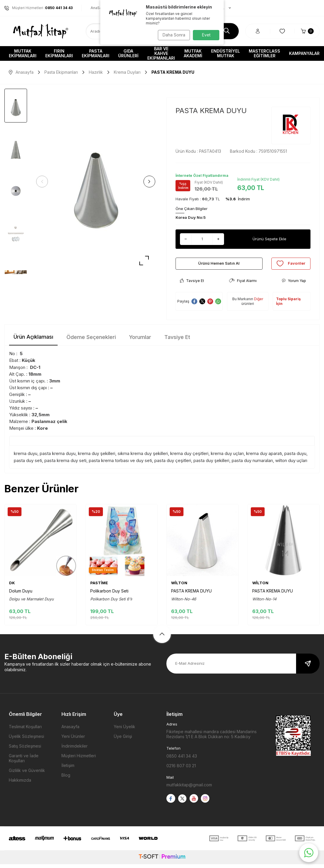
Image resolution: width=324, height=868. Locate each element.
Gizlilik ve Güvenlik (27, 774)
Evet (206, 35)
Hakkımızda (20, 784)
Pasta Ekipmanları (96, 53)
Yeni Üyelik (125, 731)
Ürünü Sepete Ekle (269, 239)
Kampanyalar (304, 53)
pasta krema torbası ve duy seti (120, 464)
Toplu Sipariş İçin (288, 305)
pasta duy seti (28, 464)
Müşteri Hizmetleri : (39, 8)
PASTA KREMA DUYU (191, 595)
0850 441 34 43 (182, 760)
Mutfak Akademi (193, 53)
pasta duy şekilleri (211, 464)
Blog (66, 779)
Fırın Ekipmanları (59, 53)
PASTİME (99, 587)
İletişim (68, 769)
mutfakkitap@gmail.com (189, 789)
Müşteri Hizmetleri (79, 760)
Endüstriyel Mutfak (226, 53)
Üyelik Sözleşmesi (26, 740)
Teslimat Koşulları (25, 731)
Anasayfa (21, 72)
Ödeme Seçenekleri (91, 341)
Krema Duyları (127, 72)
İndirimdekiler (75, 750)
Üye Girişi (123, 740)
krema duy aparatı (264, 457)
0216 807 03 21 (181, 770)
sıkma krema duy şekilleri (143, 457)
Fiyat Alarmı (243, 285)
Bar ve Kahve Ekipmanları (161, 53)
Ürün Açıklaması (33, 341)
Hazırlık (96, 72)
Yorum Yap (294, 285)
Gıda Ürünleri (128, 53)
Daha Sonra (172, 35)
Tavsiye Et (192, 285)
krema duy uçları (227, 457)
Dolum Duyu (21, 595)
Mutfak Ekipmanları (23, 53)
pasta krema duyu (58, 457)
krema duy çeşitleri (189, 457)
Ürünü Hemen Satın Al (219, 265)
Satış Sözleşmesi (25, 750)
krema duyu (26, 457)
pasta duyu (295, 457)
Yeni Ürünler (73, 740)
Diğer (259, 303)
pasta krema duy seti (65, 464)
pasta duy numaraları (252, 464)
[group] (96, 182)
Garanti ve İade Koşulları (24, 762)
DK (12, 587)
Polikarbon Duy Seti (109, 595)
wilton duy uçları (291, 464)
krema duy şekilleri (97, 457)
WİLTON (179, 587)
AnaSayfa (99, 8)
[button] (44, 182)
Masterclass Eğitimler (264, 53)
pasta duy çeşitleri (173, 464)
